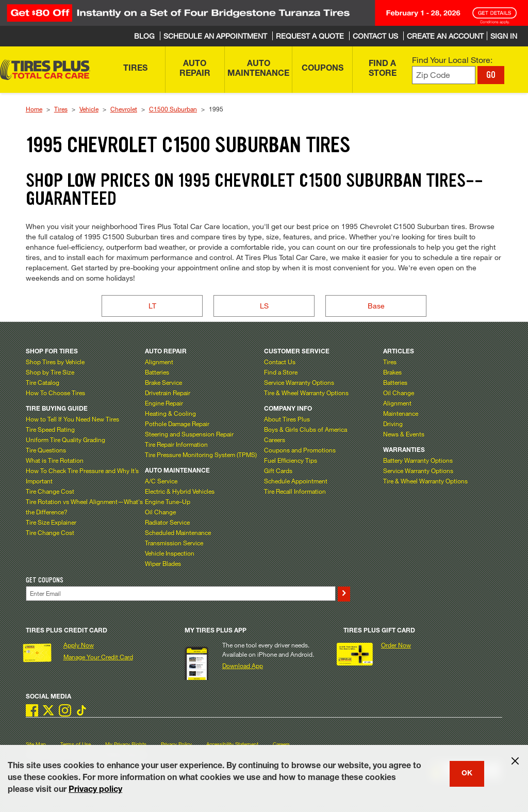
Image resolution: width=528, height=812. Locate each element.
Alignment (159, 362)
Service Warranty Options (299, 382)
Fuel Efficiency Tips (291, 460)
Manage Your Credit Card (98, 657)
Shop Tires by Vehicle (55, 362)
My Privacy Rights (126, 744)
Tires (61, 109)
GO (491, 75)
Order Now (396, 645)
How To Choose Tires (55, 393)
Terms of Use (76, 744)
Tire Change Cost (50, 491)
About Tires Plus (287, 419)
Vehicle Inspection (170, 553)
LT (152, 306)
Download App (243, 665)
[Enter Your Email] (181, 594)
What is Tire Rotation (55, 460)
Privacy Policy (176, 744)
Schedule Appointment (296, 481)
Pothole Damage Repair (177, 424)
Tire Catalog (43, 382)
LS (264, 306)
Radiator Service (167, 522)
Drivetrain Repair (168, 393)
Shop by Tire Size (50, 372)
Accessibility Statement (232, 744)
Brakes (392, 372)
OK (467, 774)
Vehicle (89, 109)
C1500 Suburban (173, 109)
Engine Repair (164, 403)
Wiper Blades (163, 563)
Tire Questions (46, 450)
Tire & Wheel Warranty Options (306, 393)
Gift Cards (278, 470)
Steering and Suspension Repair (189, 434)
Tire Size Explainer (51, 522)
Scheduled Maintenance (178, 532)
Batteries (157, 372)
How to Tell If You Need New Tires (72, 419)
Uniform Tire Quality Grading (65, 440)
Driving (393, 424)
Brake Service (163, 382)
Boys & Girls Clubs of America (306, 429)
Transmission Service (174, 543)
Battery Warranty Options (418, 460)
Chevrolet (124, 109)
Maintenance (401, 413)
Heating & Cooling (170, 413)
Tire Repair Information (176, 444)
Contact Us (280, 362)
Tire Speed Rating (50, 429)
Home (34, 109)
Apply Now (79, 645)
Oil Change (160, 512)
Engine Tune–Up (168, 501)
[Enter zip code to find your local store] (444, 75)
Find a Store (281, 372)
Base (376, 306)
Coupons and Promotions (300, 450)
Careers (275, 440)
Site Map (36, 744)
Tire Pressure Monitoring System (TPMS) (201, 454)
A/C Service (161, 481)
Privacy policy (95, 790)
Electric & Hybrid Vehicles (180, 491)
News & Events (404, 434)
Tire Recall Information (295, 491)
